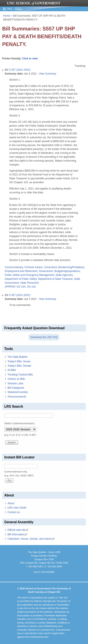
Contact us (14, 512)
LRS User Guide (17, 508)
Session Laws (15, 383)
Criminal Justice (34, 267)
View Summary (47, 74)
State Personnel (30, 283)
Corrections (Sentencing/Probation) (64, 267)
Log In (37, 572)
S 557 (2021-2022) (20, 70)
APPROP (10, 287)
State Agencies (64, 275)
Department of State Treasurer (55, 279)
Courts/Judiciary (14, 267)
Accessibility (48, 572)
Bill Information (17, 534)
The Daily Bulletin (17, 357)
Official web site (18, 530)
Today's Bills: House (19, 361)
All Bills (12, 370)
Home (7, 16)
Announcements (17, 397)
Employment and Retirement (21, 271)
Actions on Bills (16, 379)
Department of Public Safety (21, 279)
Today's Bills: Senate (19, 366)
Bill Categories (16, 388)
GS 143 (31, 287)
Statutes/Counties (18, 392)
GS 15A (21, 287)
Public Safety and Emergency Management (30, 275)
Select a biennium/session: (20, 423)
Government (46, 271)
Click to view (30, 59)
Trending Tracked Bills (20, 375)
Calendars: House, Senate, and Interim (31, 539)
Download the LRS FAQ (44, 337)
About (11, 503)
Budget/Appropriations (67, 271)
